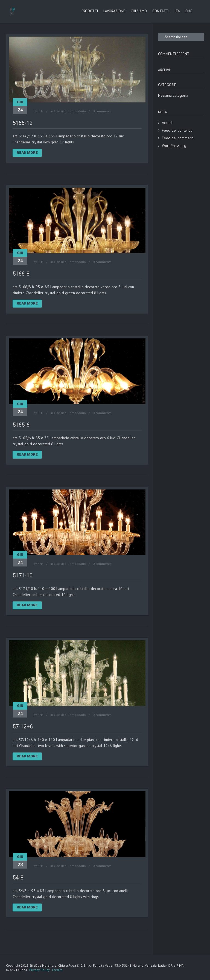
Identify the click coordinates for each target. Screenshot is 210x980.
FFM (41, 111)
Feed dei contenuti (177, 130)
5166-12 (23, 123)
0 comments (102, 111)
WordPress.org (174, 146)
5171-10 (23, 575)
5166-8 (21, 274)
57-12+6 (23, 727)
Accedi (167, 123)
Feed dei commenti (178, 138)
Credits (57, 970)
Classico (60, 111)
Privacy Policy (40, 970)
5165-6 (21, 425)
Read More (27, 153)
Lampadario (77, 111)
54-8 (18, 878)
